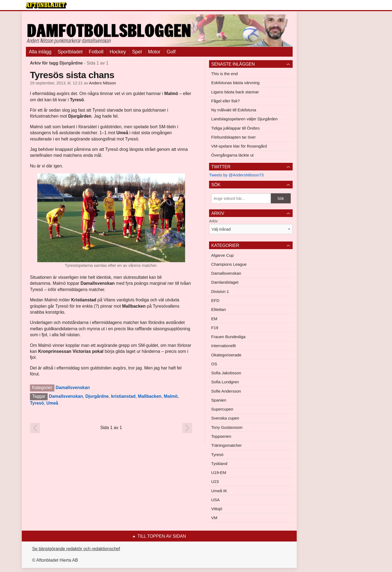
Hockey (118, 52)
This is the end (225, 74)
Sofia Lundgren (225, 382)
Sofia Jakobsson (226, 373)
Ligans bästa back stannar (235, 92)
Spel (137, 52)
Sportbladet (70, 52)
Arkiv (213, 221)
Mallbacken (150, 396)
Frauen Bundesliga (228, 337)
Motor (154, 52)
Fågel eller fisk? (226, 101)
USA (215, 500)
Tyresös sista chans (72, 75)
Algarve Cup (223, 255)
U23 (215, 481)
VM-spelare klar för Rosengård (239, 146)
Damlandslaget (225, 282)
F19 (215, 328)
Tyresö (37, 403)
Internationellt (223, 346)
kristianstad (123, 396)
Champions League (229, 264)
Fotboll (96, 52)
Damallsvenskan (73, 388)
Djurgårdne (97, 396)
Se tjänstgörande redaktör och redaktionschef (76, 549)
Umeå (52, 403)
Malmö (171, 396)
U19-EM (219, 472)
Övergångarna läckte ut (232, 155)
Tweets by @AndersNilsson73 (236, 175)
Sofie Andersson (226, 391)
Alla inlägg (40, 52)
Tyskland (219, 464)
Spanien (219, 400)
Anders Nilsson (102, 83)
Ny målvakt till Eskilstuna (234, 110)
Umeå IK (219, 491)
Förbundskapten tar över (233, 137)
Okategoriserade (226, 355)
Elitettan (219, 309)
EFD (215, 300)
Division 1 (220, 291)
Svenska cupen (225, 418)
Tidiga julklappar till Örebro (235, 128)
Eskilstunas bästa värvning (235, 83)
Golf (171, 52)
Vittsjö (217, 509)
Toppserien (221, 436)
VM (214, 518)
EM (214, 319)
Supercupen (222, 409)
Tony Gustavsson (227, 427)
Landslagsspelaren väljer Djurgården (244, 119)
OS (214, 364)
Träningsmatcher (226, 445)
